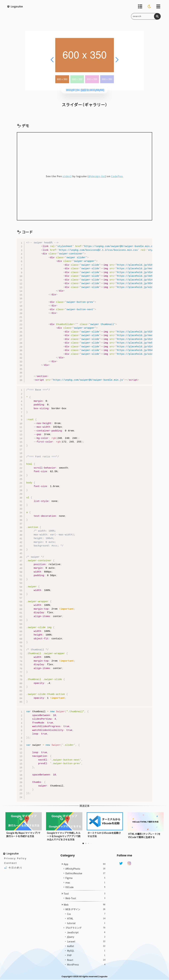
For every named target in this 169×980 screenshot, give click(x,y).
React (86, 967)
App (84, 871)
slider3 (67, 176)
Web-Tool (85, 905)
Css (86, 920)
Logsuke (103, 977)
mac (85, 889)
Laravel (86, 948)
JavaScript (86, 939)
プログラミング (85, 934)
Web (84, 911)
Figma (85, 884)
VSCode (85, 894)
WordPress (86, 971)
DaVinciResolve (85, 880)
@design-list (97, 176)
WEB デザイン (85, 916)
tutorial (86, 930)
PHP (86, 962)
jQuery (86, 944)
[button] (83, 844)
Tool (84, 900)
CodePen (117, 176)
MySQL (86, 957)
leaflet (86, 953)
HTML (86, 925)
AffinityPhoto (85, 875)
